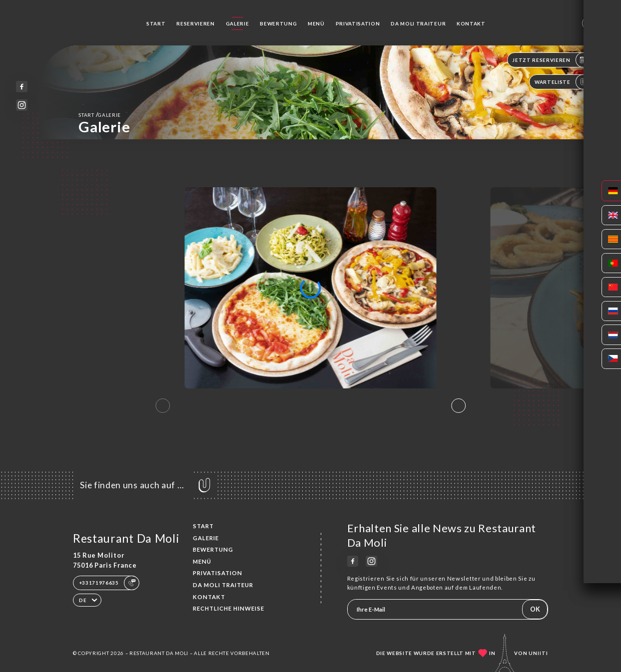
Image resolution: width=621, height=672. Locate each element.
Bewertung (278, 23)
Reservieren (195, 23)
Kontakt (471, 23)
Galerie (238, 23)
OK (535, 609)
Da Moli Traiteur (418, 23)
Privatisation (358, 23)
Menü (316, 23)
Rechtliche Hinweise (229, 608)
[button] (458, 405)
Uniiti (538, 653)
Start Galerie (100, 115)
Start (156, 23)
